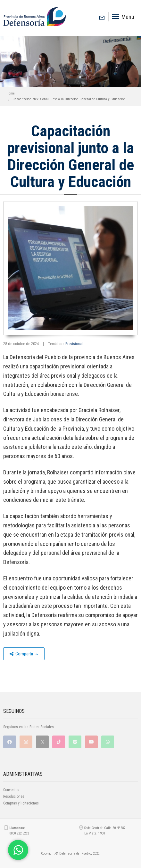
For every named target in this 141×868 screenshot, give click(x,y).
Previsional (74, 344)
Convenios (11, 790)
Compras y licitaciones (21, 803)
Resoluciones (14, 796)
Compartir (24, 654)
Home (11, 93)
